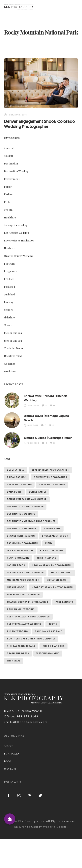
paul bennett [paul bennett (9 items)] (64, 599)
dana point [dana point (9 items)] (14, 489)
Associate (10, 145)
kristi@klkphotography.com (26, 719)
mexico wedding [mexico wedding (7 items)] (61, 570)
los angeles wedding (16, 222)
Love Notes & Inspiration (19, 238)
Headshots (10, 215)
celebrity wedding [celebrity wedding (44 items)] (19, 482)
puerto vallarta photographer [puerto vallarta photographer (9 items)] (28, 614)
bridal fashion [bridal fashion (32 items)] (17, 475)
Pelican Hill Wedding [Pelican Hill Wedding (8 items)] (21, 607)
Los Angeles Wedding (16, 230)
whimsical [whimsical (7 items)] (14, 658)
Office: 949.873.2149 (21, 714)
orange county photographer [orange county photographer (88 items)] (27, 599)
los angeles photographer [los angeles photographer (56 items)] (25, 570)
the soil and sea (13, 330)
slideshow (10, 315)
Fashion (9, 191)
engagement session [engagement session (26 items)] (21, 533)
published (9, 292)
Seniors (9, 307)
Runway (9, 299)
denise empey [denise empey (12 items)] (38, 489)
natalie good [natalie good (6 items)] (16, 585)
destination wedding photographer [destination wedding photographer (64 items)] (31, 519)
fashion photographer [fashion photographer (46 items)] (22, 541)
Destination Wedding (16, 168)
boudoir (9, 153)
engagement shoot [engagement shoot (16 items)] (55, 533)
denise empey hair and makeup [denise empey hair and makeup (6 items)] (27, 497)
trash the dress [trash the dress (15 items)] (18, 651)
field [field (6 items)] (49, 541)
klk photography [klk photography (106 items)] (52, 548)
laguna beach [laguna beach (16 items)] (16, 563)
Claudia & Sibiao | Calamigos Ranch (48, 435)
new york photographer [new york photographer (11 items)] (23, 592)
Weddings (10, 361)
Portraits (10, 261)
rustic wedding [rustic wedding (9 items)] (17, 629)
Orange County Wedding (19, 253)
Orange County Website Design (43, 824)
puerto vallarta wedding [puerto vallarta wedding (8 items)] (24, 621)
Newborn (10, 245)
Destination (11, 161)
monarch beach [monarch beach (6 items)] (57, 577)
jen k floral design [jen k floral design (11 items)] (20, 548)
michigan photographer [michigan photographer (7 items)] (23, 577)
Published (9, 284)
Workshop (10, 369)
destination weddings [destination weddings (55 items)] (22, 526)
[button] (10, 819)
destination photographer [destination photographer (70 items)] (25, 504)
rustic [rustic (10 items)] (53, 621)
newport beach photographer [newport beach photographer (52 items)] (52, 585)
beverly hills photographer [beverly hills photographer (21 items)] (50, 467)
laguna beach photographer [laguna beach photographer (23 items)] (52, 563)
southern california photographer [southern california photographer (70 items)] (31, 636)
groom (8, 207)
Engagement (12, 176)
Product (9, 276)
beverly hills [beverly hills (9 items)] (16, 467)
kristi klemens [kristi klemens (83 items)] (46, 555)
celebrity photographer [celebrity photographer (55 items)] (50, 475)
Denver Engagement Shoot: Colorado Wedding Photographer (39, 121)
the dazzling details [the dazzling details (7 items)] (21, 644)
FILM (7, 199)
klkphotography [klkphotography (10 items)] (18, 555)
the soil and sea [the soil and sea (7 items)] (54, 644)
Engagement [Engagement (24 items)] (52, 526)
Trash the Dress (14, 345)
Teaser (8, 322)
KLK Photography (31, 818)
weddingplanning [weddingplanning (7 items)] (48, 651)
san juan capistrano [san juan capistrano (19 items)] (49, 629)
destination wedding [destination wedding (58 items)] (21, 511)
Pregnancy (11, 268)
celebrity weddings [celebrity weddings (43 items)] (52, 482)
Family (8, 184)
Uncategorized (13, 353)
